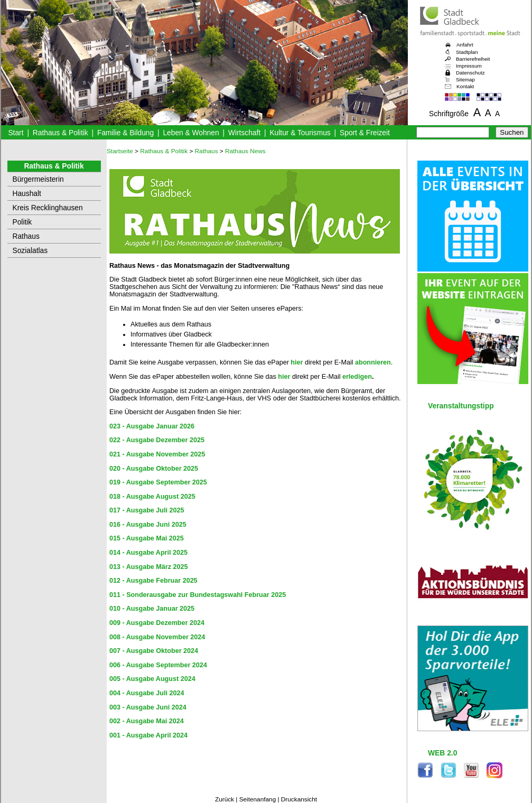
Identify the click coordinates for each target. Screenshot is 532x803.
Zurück (225, 799)
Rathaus (26, 236)
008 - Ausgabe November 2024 (157, 637)
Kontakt (465, 86)
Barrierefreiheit (473, 59)
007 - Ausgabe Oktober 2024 (154, 651)
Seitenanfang (258, 799)
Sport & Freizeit (365, 133)
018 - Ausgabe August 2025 (152, 497)
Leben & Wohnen (191, 133)
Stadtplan (467, 52)
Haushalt (27, 194)
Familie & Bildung (125, 133)
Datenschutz (470, 73)
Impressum (469, 66)
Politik (22, 222)
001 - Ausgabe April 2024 (148, 735)
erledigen (357, 377)
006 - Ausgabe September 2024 (158, 665)
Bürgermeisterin (38, 179)
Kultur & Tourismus (300, 133)
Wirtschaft (244, 133)
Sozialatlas (30, 251)
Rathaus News (245, 151)
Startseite (120, 151)
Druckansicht (299, 799)
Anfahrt (465, 45)
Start (16, 133)
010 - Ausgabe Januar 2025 (152, 609)
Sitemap (465, 80)
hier (297, 362)
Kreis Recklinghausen (48, 208)
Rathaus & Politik (60, 133)
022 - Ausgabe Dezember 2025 (157, 440)
